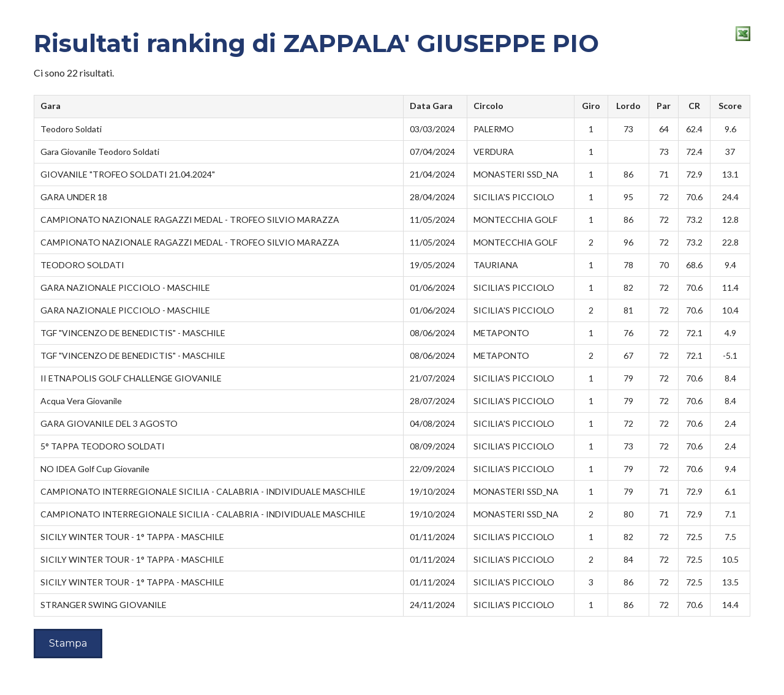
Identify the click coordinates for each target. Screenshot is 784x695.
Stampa (68, 643)
